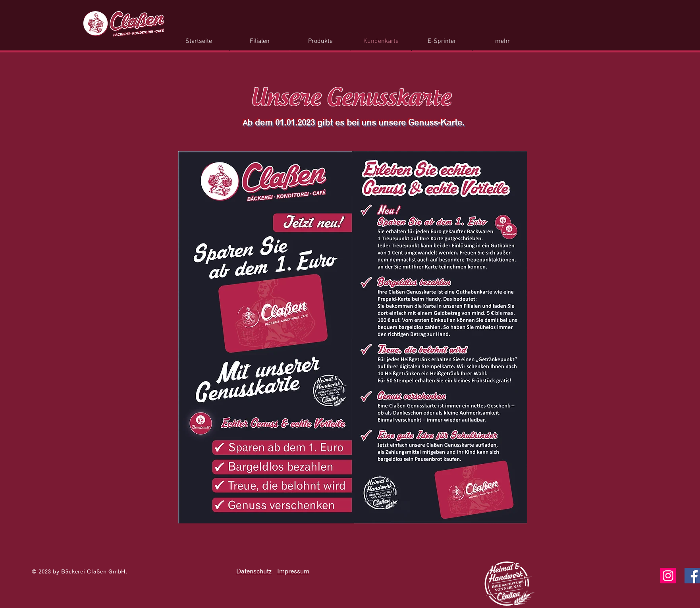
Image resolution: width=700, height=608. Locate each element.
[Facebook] (692, 576)
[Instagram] (668, 576)
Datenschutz (254, 571)
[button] (320, 41)
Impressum (293, 571)
